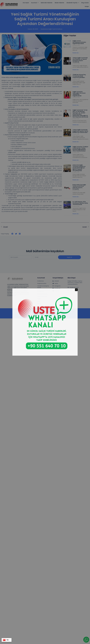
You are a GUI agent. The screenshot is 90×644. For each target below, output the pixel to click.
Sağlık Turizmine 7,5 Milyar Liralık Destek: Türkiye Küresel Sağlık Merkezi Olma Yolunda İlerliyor (80, 149)
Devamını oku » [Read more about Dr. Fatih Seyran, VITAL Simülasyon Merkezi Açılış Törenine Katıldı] (76, 214)
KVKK (39, 301)
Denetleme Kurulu (43, 294)
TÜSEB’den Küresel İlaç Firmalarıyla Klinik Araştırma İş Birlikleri (79, 76)
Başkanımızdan (42, 283)
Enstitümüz (41, 281)
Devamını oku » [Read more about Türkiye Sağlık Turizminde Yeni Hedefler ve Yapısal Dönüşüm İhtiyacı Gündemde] (76, 70)
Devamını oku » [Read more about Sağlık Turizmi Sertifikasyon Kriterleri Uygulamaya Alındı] (76, 53)
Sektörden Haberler (47, 3)
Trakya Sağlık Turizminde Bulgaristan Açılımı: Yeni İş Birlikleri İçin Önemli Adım (80, 131)
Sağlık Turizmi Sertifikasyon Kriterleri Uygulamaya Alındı (79, 42)
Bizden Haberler (59, 3)
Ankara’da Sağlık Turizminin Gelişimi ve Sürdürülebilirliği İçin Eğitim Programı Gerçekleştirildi (79, 168)
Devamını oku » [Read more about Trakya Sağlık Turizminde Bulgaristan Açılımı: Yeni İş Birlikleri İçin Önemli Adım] (76, 142)
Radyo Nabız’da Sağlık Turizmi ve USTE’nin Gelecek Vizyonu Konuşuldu (79, 187)
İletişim (87, 6)
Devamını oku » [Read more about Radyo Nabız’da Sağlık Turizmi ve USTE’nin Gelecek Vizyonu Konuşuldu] (76, 197)
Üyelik (39, 299)
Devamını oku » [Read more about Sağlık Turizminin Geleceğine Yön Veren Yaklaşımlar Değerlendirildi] (76, 105)
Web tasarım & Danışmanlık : (45, 312)
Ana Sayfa (26, 3)
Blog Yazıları (85, 3)
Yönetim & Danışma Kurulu (43, 287)
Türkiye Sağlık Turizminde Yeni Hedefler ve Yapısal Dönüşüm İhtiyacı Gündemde (80, 60)
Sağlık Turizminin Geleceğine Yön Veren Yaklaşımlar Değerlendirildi (79, 94)
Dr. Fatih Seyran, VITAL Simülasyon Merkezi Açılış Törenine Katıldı (80, 203)
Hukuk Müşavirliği (42, 296)
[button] (12, 234)
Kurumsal (35, 3)
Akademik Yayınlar (73, 3)
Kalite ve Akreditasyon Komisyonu (44, 291)
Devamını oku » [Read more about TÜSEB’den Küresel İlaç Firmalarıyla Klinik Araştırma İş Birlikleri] (76, 87)
